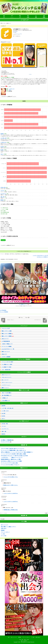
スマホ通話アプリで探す (6, 367)
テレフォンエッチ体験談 (6, 346)
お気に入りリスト (5, 339)
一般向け (10, 90)
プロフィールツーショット (7, 383)
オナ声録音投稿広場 (6, 341)
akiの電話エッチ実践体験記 (6, 440)
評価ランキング (24, 403)
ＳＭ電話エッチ (5, 398)
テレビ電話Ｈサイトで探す (7, 364)
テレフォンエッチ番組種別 (24, 359)
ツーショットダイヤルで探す (7, 362)
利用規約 (3, 530)
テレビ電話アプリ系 (11, 89)
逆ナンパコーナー (5, 380)
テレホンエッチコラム (5, 442)
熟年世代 (2, 200)
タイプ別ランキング (24, 421)
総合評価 (2, 134)
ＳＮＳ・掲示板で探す (6, 370)
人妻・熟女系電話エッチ (6, 395)
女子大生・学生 (3, 187)
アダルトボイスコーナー (6, 377)
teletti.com (25, 642)
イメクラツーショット (6, 385)
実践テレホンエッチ (6, 352)
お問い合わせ (4, 529)
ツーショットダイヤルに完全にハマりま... (11, 477)
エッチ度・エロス (3, 142)
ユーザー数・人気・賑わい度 (7, 408)
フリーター (2, 191)
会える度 (2, 147)
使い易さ (2, 150)
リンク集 (3, 534)
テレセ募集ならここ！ (24, 304)
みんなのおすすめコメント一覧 (8, 349)
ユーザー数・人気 (3, 138)
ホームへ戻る (4, 536)
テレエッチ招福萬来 (4, 312)
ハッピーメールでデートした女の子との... (11, 493)
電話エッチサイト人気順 (6, 331)
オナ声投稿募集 (3, 310)
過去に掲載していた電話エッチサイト (9, 527)
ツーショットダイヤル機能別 (24, 372)
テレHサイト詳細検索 (6, 357)
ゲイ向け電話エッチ (6, 401)
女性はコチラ (4, 354)
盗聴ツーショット (5, 388)
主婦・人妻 (2, 197)
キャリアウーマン (3, 194)
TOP (9, 637)
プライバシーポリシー (5, 532)
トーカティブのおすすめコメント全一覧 (40, 255)
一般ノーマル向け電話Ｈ (6, 393)
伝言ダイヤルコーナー (6, 375)
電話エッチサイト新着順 (7, 334)
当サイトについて (5, 525)
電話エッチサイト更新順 (8, 336)
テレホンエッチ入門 (6, 328)
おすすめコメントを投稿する (42, 257)
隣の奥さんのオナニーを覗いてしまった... (11, 485)
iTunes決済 (3, 240)
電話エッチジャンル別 (24, 390)
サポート (2, 154)
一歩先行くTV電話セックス (7, 344)
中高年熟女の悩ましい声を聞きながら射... (11, 510)
